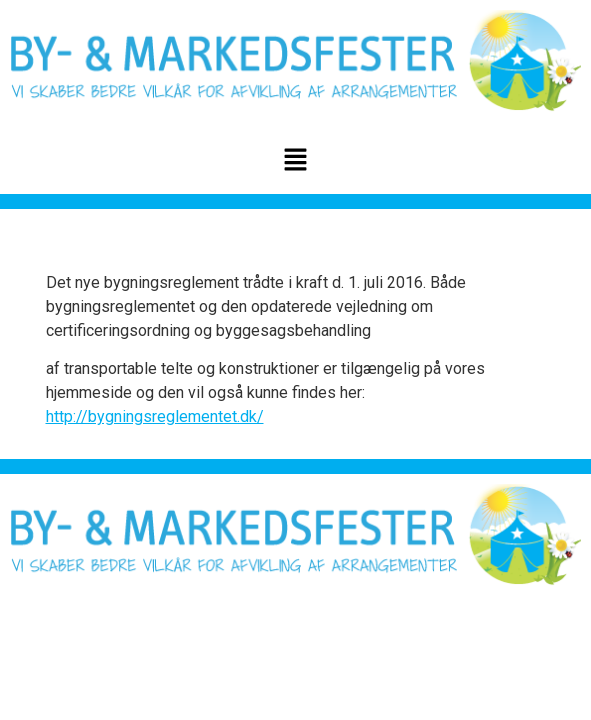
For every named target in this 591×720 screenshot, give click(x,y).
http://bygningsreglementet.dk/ (155, 416)
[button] (295, 161)
